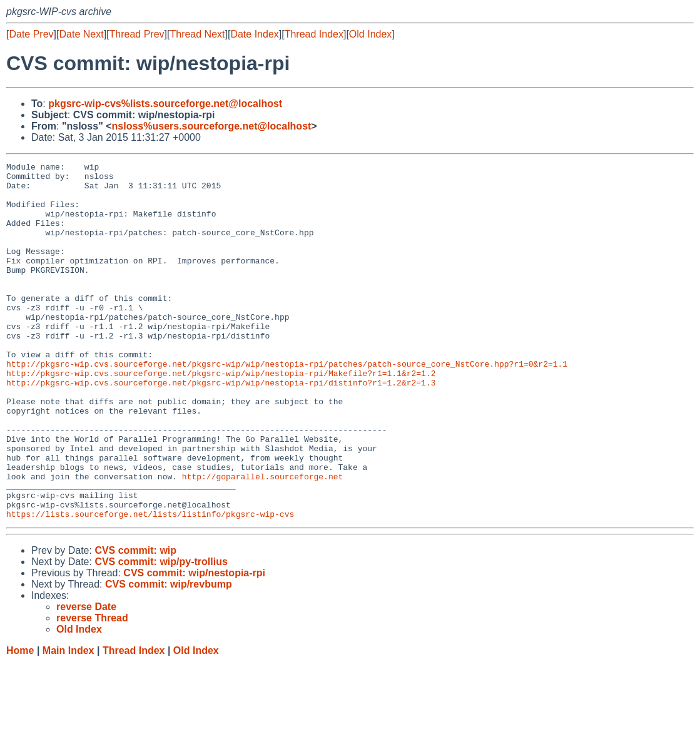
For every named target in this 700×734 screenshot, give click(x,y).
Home (20, 722)
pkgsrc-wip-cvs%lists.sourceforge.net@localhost (165, 104)
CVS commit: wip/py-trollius (161, 633)
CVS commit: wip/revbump (169, 655)
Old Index (370, 34)
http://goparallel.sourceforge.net (262, 540)
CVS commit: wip (135, 622)
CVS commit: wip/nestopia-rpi (194, 644)
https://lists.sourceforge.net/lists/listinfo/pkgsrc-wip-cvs (150, 585)
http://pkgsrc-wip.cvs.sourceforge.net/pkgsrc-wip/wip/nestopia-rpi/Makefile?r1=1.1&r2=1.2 (221, 416)
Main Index (68, 722)
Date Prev (31, 34)
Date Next (81, 34)
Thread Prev (137, 34)
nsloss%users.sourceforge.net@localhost (212, 126)
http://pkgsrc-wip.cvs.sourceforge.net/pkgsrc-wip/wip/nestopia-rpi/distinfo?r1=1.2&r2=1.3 (221, 427)
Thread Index (314, 34)
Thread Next (197, 34)
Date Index (254, 34)
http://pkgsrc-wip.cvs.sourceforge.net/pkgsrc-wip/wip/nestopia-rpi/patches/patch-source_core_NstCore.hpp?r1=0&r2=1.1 (287, 405)
